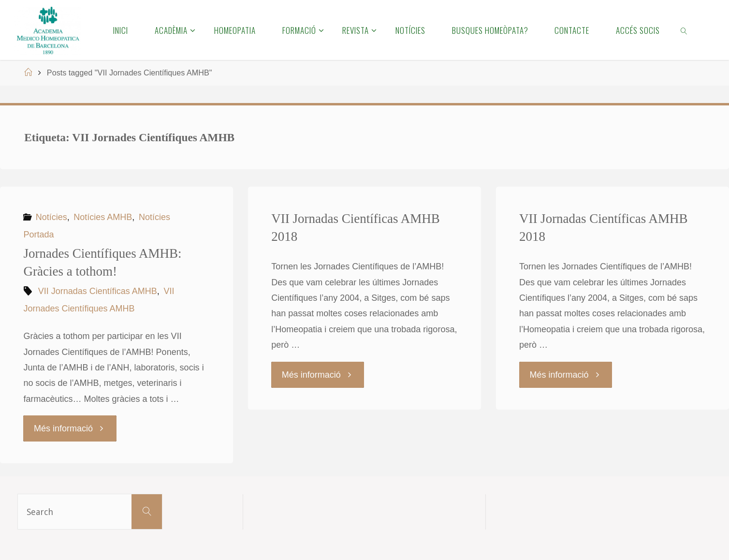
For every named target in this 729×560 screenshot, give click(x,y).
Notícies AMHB (103, 217)
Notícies (51, 217)
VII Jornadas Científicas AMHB (98, 291)
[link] (685, 30)
